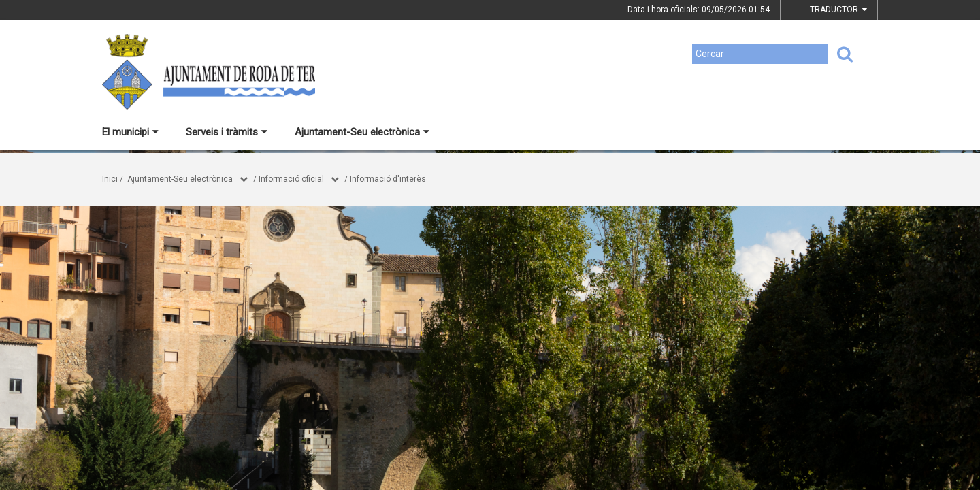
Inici (110, 179)
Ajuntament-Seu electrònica (362, 132)
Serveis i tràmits (227, 132)
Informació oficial (291, 179)
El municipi (130, 132)
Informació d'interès (388, 179)
